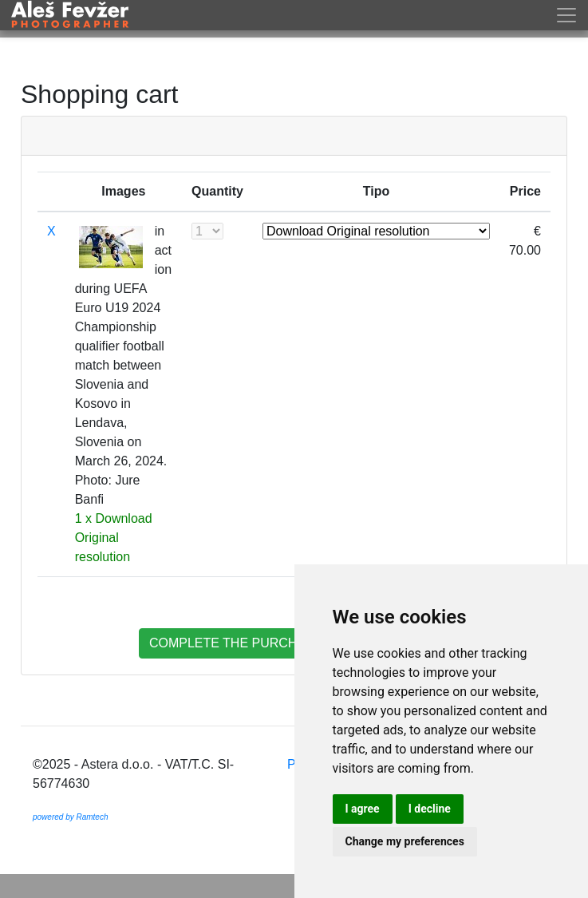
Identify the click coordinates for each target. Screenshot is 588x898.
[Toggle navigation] (570, 15)
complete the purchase (236, 643)
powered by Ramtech (71, 817)
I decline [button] (430, 809)
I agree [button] (363, 809)
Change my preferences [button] (405, 841)
